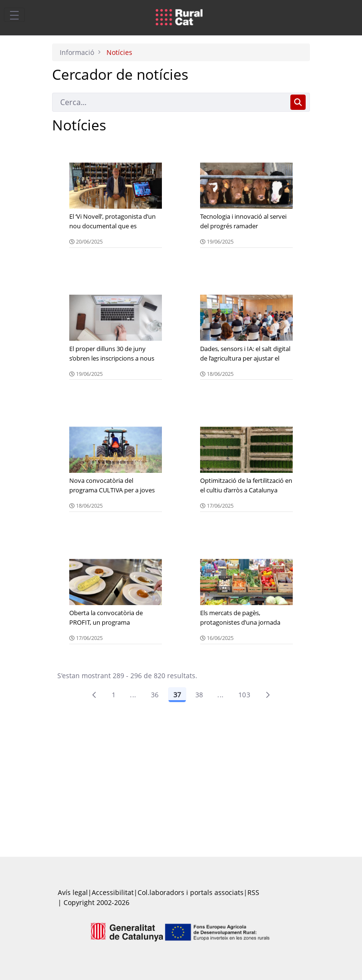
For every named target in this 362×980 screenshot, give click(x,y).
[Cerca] (169, 102)
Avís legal (73, 892)
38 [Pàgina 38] (199, 695)
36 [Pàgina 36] (155, 695)
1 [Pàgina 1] (114, 695)
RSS (253, 892)
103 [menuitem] (244, 695)
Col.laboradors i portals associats (191, 892)
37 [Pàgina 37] (177, 695)
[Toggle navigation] (14, 15)
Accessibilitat (113, 892)
